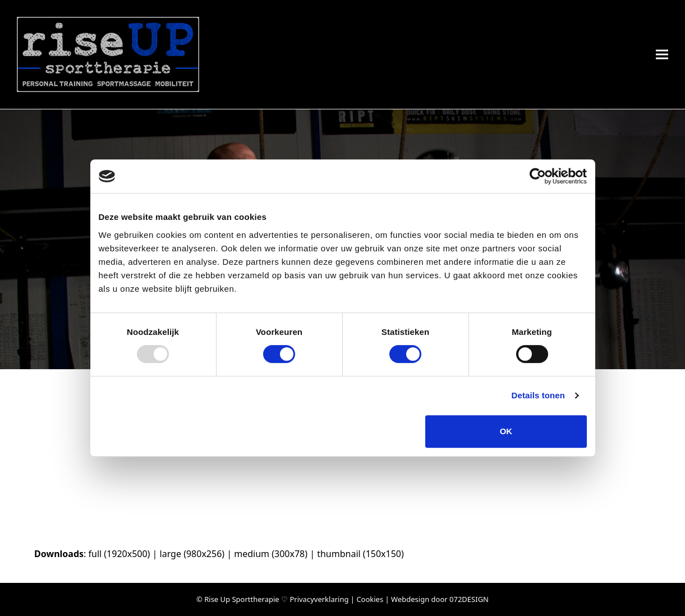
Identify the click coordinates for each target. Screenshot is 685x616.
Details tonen (538, 395)
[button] (662, 55)
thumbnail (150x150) (360, 554)
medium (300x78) (271, 554)
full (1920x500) (119, 554)
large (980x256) (192, 554)
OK (506, 431)
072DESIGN (469, 599)
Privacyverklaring (319, 599)
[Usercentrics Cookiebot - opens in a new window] (538, 176)
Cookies (370, 599)
